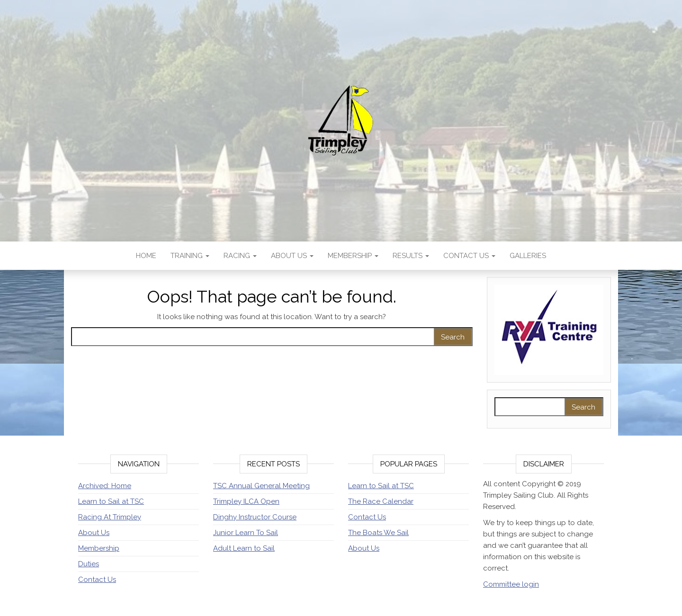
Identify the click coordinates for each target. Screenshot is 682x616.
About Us (292, 256)
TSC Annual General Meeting (261, 486)
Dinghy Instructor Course (255, 517)
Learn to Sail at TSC (111, 501)
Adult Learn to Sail (244, 548)
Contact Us (469, 256)
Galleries (528, 256)
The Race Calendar (381, 501)
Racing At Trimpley (110, 517)
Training (190, 256)
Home (146, 256)
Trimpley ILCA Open (246, 501)
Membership (353, 256)
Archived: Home (105, 486)
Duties (89, 564)
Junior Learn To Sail (246, 533)
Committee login (511, 584)
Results (411, 256)
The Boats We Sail (378, 533)
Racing (240, 256)
